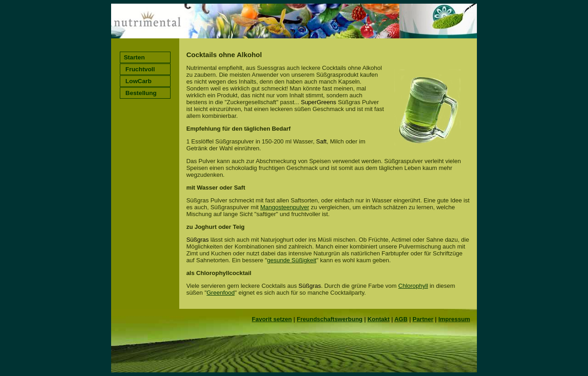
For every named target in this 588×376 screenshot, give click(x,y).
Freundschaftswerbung (330, 319)
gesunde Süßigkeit (292, 260)
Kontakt (379, 319)
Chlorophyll (413, 286)
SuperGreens (318, 102)
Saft (321, 141)
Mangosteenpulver (285, 207)
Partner (423, 319)
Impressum (454, 319)
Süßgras (197, 240)
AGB (401, 319)
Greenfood (221, 293)
